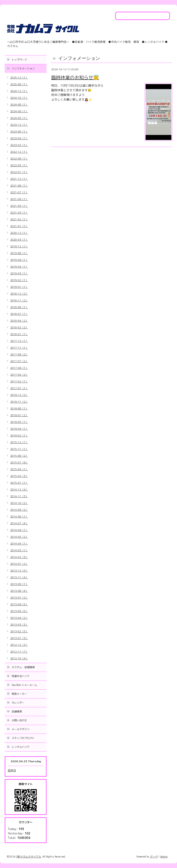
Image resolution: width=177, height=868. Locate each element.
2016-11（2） (19, 402)
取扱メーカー (19, 694)
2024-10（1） (19, 98)
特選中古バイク (21, 676)
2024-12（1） (19, 91)
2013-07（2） (19, 598)
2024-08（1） (19, 105)
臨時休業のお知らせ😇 (75, 77)
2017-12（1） (19, 341)
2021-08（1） (19, 186)
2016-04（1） (19, 429)
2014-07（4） (19, 523)
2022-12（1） (19, 152)
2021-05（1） (19, 206)
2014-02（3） (19, 557)
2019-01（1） (19, 287)
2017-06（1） (19, 368)
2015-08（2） (19, 456)
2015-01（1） (19, 483)
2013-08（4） (19, 591)
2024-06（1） (19, 111)
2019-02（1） (19, 280)
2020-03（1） (19, 240)
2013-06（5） (19, 604)
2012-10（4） (19, 658)
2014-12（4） (19, 490)
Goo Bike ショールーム (24, 685)
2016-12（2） (19, 395)
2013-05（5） (19, 611)
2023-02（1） (19, 145)
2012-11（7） (19, 652)
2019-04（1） (19, 267)
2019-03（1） (19, 273)
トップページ (19, 60)
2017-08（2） (19, 354)
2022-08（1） (19, 159)
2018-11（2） (19, 300)
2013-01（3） (19, 638)
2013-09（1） (19, 584)
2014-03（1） (19, 550)
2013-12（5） (19, 571)
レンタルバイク (21, 747)
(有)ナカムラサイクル (29, 857)
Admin (164, 857)
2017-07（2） (19, 361)
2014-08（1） (19, 517)
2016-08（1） (19, 408)
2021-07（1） (19, 192)
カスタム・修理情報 (23, 667)
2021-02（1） (19, 219)
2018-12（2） (19, 294)
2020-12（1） (19, 233)
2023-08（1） (19, 132)
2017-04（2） (19, 375)
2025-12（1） (19, 78)
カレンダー (18, 703)
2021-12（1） (19, 179)
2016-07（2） (19, 415)
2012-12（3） (19, 645)
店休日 (12, 770)
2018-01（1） (19, 334)
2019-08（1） (19, 253)
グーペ (154, 857)
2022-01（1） (19, 172)
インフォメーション (23, 68)
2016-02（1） (19, 436)
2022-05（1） (19, 165)
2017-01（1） (19, 388)
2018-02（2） (19, 327)
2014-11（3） (19, 496)
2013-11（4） (19, 577)
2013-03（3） (19, 625)
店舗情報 (17, 711)
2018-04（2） (19, 321)
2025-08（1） (19, 84)
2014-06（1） (19, 530)
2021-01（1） (19, 226)
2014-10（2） (19, 503)
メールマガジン (21, 729)
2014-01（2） (19, 564)
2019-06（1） (19, 260)
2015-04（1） (19, 469)
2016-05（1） (19, 422)
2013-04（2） (19, 618)
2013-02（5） (19, 631)
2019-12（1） (19, 246)
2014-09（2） (19, 510)
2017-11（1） (19, 348)
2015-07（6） (19, 463)
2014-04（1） (19, 544)
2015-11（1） (19, 449)
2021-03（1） (19, 213)
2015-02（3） (19, 476)
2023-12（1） (19, 125)
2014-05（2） (19, 537)
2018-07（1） (19, 314)
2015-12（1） (19, 442)
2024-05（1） (19, 118)
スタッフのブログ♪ (23, 738)
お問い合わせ (19, 720)
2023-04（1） (19, 138)
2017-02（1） (19, 381)
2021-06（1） (19, 199)
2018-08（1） (19, 307)
